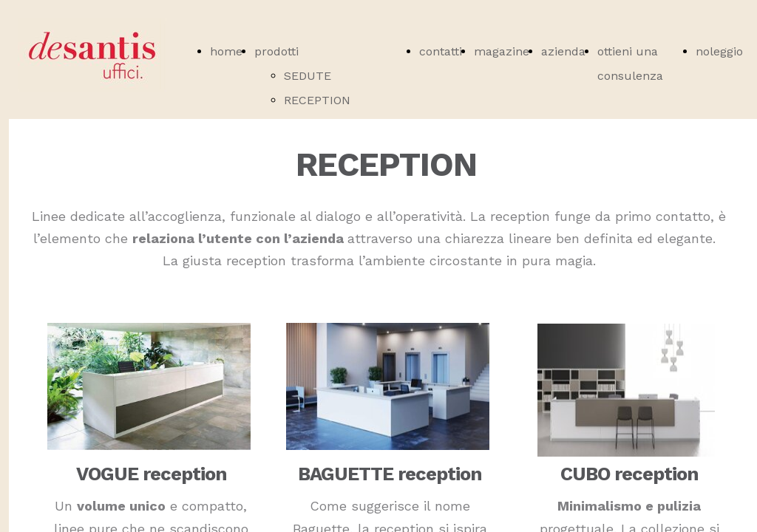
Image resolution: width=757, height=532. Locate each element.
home (226, 51)
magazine (502, 51)
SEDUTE (308, 76)
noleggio (719, 51)
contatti (441, 51)
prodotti (276, 51)
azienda (563, 51)
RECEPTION (317, 100)
